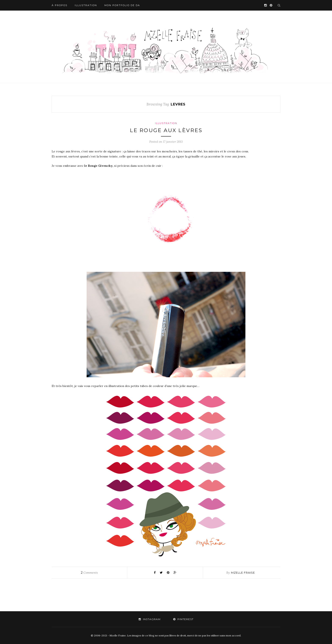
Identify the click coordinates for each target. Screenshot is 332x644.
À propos (59, 5)
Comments (89, 573)
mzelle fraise (243, 573)
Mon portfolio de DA (122, 5)
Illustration (86, 5)
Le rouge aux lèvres (166, 130)
